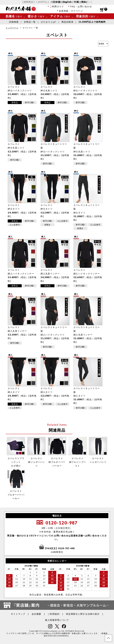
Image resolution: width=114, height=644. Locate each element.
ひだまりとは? (49, 22)
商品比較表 (67, 22)
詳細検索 (14, 22)
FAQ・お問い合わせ (81, 6)
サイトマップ (18, 614)
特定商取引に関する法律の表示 (83, 614)
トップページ (12, 28)
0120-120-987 (62, 523)
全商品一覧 (30, 22)
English (67, 2)
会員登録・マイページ (71, 11)
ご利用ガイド (57, 6)
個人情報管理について (57, 620)
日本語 (57, 2)
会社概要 (36, 614)
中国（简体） (81, 2)
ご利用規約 (54, 614)
